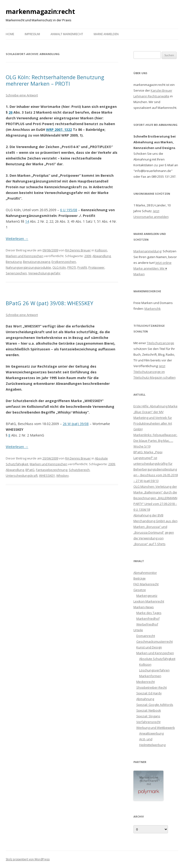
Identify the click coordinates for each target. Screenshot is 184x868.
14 (27, 221)
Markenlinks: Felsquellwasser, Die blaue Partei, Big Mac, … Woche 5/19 (155, 441)
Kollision (101, 250)
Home (10, 34)
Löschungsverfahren (154, 670)
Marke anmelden (106, 34)
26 (11, 112)
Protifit (82, 267)
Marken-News (144, 607)
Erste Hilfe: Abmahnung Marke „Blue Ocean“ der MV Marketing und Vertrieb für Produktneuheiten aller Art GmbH (155, 418)
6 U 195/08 (69, 210)
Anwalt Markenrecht (67, 34)
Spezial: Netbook (149, 710)
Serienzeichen (16, 273)
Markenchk (153, 309)
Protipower (96, 267)
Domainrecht (146, 636)
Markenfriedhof (148, 619)
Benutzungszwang (37, 262)
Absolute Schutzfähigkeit (157, 659)
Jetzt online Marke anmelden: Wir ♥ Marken (152, 268)
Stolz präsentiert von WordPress (28, 859)
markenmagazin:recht (40, 11)
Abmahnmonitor (145, 573)
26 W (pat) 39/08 (76, 424)
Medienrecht (146, 682)
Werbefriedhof (147, 624)
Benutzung (14, 262)
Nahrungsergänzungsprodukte (28, 267)
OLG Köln (59, 267)
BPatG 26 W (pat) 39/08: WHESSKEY (49, 303)
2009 (88, 256)
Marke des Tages (149, 613)
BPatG (30, 470)
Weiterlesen (17, 239)
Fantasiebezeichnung (52, 470)
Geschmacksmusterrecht (155, 641)
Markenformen (150, 676)
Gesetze (140, 590)
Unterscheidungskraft (22, 475)
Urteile (138, 630)
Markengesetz (147, 596)
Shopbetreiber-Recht (152, 687)
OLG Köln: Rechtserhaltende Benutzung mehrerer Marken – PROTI (55, 80)
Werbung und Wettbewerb (156, 728)
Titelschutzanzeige (161, 343)
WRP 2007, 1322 (59, 130)
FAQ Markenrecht (146, 584)
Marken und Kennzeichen (25, 256)
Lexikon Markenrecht (149, 601)
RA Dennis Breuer (78, 250)
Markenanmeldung (147, 251)
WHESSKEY (47, 475)
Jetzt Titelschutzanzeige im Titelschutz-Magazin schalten (155, 372)
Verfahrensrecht (148, 722)
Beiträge (140, 578)
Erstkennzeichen (64, 262)
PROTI (72, 267)
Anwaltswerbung (151, 733)
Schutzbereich (79, 470)
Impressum (32, 34)
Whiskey (63, 475)
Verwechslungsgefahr (44, 273)
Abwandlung (102, 256)
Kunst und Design (149, 647)
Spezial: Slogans (148, 716)
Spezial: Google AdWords (155, 705)
